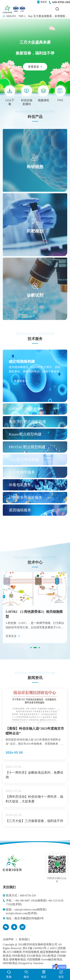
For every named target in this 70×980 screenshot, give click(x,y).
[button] (31, 650)
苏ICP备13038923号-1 (36, 948)
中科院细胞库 (31, 952)
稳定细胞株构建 (50, 952)
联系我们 (24, 939)
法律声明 (8, 939)
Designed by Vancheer (31, 963)
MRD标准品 (10, 963)
